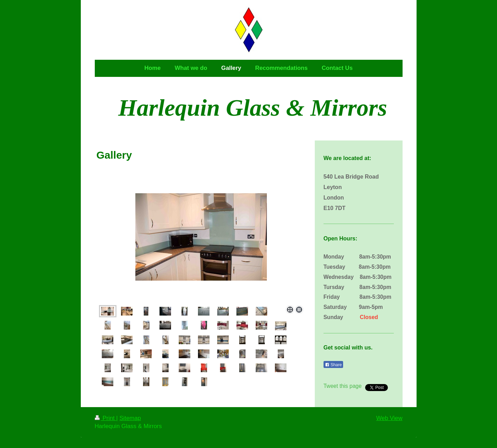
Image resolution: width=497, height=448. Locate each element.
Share (333, 365)
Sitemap (130, 418)
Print (106, 418)
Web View (389, 418)
